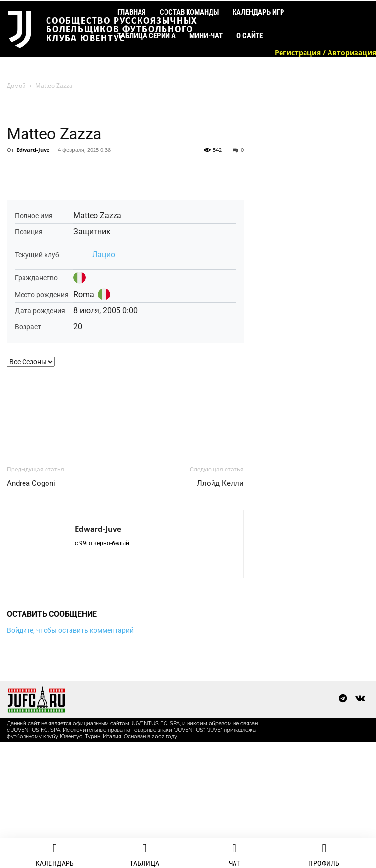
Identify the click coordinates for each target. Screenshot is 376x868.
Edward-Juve (33, 150)
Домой (16, 86)
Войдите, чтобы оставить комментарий (70, 630)
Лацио (104, 255)
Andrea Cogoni (31, 483)
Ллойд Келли (220, 483)
